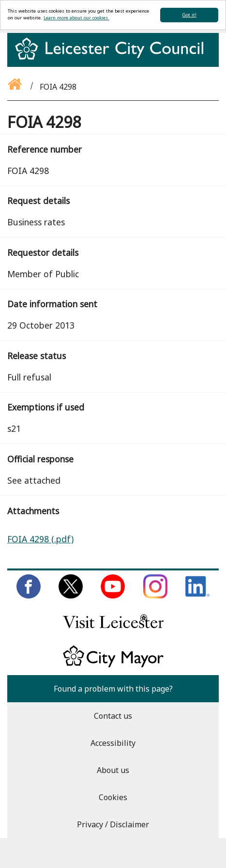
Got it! (189, 15)
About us (113, 770)
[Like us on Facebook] (29, 596)
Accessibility (113, 743)
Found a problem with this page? (113, 689)
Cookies (113, 797)
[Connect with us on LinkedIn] (197, 596)
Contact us (113, 716)
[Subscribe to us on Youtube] (113, 596)
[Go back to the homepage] (15, 87)
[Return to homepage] (113, 57)
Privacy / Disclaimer (113, 824)
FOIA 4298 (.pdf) (40, 539)
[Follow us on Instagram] (155, 596)
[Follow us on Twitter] (71, 596)
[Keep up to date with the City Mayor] (113, 665)
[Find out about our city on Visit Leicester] (113, 631)
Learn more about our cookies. (76, 18)
